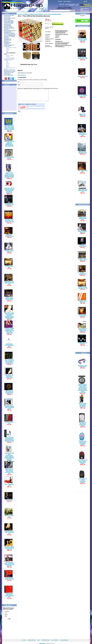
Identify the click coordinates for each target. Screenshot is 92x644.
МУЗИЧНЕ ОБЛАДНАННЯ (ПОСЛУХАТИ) (8, 39)
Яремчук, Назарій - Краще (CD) (83, 232)
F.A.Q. (77, 5)
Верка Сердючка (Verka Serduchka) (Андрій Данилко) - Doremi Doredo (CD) (9, 439)
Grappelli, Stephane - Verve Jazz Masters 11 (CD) (9, 408)
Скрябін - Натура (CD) (9, 267)
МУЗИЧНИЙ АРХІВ (8, 75)
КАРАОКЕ (6, 29)
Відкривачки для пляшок (11, 48)
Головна (60, 1)
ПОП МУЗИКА (7, 20)
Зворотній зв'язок (46, 640)
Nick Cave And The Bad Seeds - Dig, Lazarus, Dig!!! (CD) (9, 220)
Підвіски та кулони (10, 55)
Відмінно (52, 27)
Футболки (8, 64)
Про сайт (62, 4)
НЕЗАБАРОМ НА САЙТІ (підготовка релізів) (10, 72)
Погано (48, 27)
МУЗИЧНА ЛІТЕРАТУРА (10, 70)
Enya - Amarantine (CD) (9, 485)
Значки (7, 50)
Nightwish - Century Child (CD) (9, 251)
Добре (51, 27)
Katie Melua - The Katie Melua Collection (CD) (9, 376)
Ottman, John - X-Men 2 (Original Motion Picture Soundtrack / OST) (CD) (9, 471)
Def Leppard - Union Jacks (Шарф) (83, 366)
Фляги (7, 63)
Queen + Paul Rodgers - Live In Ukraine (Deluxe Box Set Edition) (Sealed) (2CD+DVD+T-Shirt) (9, 175)
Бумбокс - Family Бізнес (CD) (83, 260)
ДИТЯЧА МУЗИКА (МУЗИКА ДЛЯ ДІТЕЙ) (9, 27)
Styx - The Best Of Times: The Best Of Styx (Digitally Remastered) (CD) (9, 361)
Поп (6, 616)
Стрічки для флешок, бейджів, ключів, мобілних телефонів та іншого (9, 59)
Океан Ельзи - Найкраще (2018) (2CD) (83, 218)
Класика (7, 611)
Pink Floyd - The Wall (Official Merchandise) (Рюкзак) (83, 424)
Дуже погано (46, 27)
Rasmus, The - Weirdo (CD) (83, 115)
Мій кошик (83, 14)
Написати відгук (22, 75)
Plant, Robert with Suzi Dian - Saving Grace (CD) (83, 40)
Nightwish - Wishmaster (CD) (9, 235)
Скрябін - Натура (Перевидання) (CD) (83, 287)
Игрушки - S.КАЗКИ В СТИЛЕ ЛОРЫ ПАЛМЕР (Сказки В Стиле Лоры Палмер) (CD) (9, 331)
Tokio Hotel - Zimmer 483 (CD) (9, 158)
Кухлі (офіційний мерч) (55, 14)
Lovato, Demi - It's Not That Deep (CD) (83, 58)
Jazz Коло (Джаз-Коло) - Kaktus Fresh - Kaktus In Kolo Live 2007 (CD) (9, 564)
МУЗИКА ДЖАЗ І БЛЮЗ (10, 18)
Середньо (49, 27)
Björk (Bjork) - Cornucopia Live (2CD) (83, 134)
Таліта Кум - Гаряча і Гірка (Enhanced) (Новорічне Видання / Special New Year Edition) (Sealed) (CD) (9, 316)
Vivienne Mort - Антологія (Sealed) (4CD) (9, 345)
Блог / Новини (67, 1)
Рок (6, 613)
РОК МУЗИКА (7, 17)
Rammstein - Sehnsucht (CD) (83, 246)
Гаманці (8, 49)
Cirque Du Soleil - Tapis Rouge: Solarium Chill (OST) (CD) (9, 595)
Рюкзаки (8, 57)
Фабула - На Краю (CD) (9, 516)
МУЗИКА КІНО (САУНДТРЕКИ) (8, 25)
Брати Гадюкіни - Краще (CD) (83, 315)
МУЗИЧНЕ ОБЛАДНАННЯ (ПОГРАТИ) (8, 43)
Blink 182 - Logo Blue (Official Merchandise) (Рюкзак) (83, 443)
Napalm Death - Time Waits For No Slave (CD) (9, 283)
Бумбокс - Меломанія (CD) (83, 274)
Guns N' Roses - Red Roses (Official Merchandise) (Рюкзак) (83, 462)
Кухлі (7, 52)
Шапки (7, 65)
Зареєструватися (85, 9)
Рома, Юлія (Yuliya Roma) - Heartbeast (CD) (9, 532)
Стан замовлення (85, 11)
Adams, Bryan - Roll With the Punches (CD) (83, 191)
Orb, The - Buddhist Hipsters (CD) (83, 96)
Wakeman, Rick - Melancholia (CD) (83, 152)
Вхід (82, 10)
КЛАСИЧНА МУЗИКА (9, 16)
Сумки (7, 61)
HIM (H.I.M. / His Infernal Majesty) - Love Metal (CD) (9, 392)
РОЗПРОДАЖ (7, 74)
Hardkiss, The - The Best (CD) (83, 343)
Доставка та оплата (70, 4)
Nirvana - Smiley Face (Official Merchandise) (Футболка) (83, 405)
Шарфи (7, 66)
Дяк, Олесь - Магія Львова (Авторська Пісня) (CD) (9, 548)
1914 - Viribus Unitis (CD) (83, 171)
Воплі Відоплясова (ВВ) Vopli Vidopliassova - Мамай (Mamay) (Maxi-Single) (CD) (9, 144)
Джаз (6, 615)
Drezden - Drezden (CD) (9, 423)
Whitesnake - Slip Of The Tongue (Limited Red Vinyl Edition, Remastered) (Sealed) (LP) (9, 190)
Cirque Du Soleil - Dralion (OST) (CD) (9, 578)
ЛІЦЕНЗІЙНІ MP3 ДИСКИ (10, 31)
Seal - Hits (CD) (9, 500)
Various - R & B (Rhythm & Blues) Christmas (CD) (9, 298)
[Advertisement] (9, 98)
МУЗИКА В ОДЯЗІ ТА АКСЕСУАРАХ (9, 46)
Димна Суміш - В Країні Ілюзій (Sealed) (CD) (83, 330)
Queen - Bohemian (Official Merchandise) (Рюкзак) (83, 480)
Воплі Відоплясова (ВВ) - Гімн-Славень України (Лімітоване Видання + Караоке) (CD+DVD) (9, 128)
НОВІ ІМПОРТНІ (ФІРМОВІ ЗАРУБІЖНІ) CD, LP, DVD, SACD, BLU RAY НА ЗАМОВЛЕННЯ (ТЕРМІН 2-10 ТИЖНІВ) (10, 34)
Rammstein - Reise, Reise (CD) (83, 301)
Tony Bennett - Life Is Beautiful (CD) (9, 204)
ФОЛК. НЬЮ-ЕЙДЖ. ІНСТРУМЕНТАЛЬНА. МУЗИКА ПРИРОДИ (9, 22)
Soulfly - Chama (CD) (83, 76)
